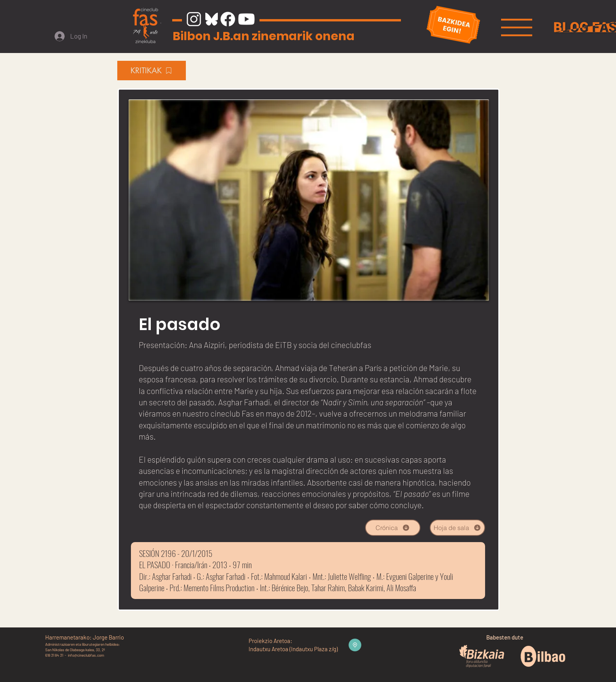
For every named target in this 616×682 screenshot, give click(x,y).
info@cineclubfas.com (86, 655)
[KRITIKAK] (152, 71)
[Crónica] (393, 528)
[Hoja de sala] (457, 528)
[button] (517, 27)
